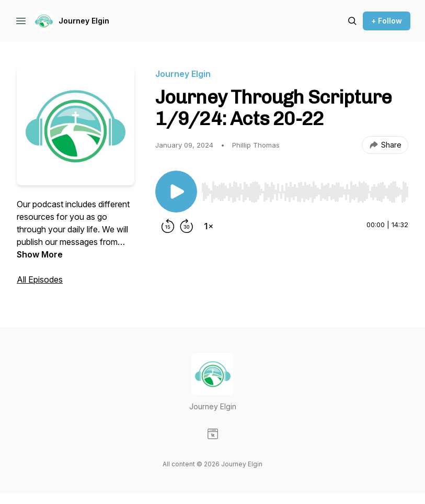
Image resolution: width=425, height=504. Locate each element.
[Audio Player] (305, 189)
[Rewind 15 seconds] (168, 226)
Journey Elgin (84, 21)
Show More (40, 254)
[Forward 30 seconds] (187, 226)
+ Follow (387, 21)
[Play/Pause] (176, 192)
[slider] (305, 192)
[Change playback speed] (209, 226)
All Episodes (40, 279)
